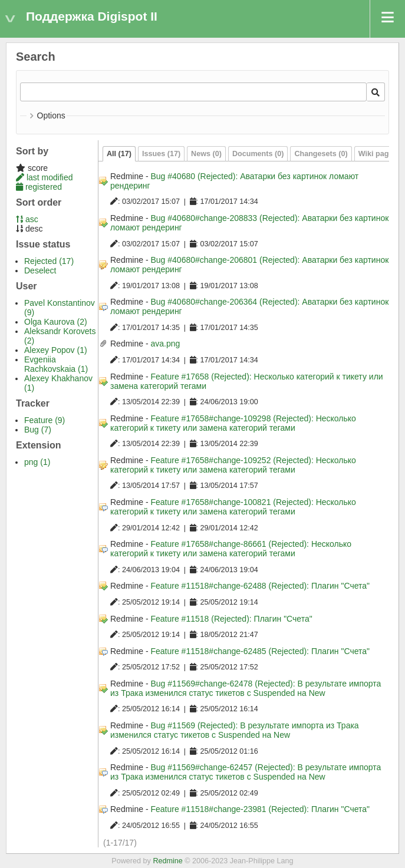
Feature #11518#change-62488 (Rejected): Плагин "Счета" (260, 586)
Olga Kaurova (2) (56, 322)
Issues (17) (161, 154)
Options (51, 115)
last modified (44, 177)
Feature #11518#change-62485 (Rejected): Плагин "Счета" (260, 651)
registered (39, 187)
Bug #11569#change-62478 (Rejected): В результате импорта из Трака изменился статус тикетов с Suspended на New (246, 688)
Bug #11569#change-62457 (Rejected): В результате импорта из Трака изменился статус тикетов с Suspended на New (246, 772)
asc (27, 219)
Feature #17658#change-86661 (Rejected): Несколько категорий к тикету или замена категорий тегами (231, 549)
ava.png (165, 344)
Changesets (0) (321, 154)
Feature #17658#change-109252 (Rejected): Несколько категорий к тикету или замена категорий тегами (233, 465)
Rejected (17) (49, 261)
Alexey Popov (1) (56, 350)
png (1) (37, 462)
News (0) (206, 154)
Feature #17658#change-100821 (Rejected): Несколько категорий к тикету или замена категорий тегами (233, 507)
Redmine (167, 861)
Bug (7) (38, 430)
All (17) (119, 154)
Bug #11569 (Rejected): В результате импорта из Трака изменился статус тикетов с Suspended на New (235, 730)
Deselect (40, 270)
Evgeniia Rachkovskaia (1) (56, 364)
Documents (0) (258, 154)
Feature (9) (45, 420)
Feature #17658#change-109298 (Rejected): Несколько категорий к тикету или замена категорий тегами (233, 423)
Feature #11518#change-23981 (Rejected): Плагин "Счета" (260, 809)
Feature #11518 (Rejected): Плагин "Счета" (231, 619)
